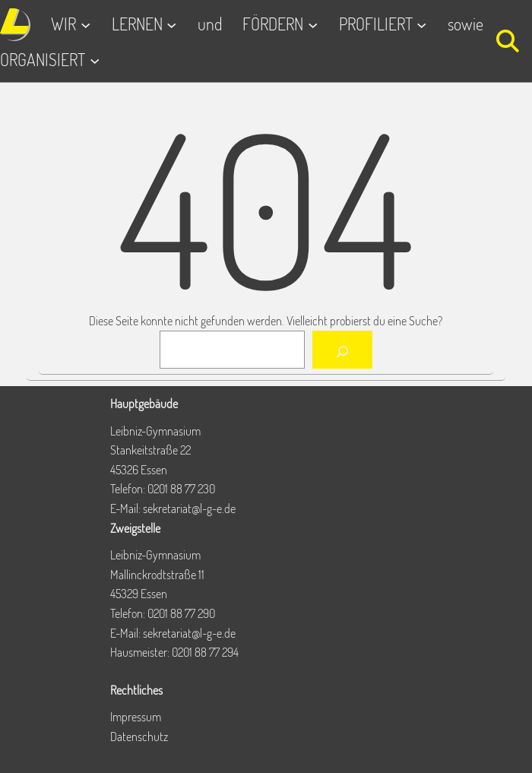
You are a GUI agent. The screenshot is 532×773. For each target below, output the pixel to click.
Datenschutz (139, 737)
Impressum (136, 717)
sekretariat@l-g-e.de (189, 508)
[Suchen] (342, 350)
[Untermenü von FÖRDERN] (313, 25)
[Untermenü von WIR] (85, 25)
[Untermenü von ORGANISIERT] (95, 60)
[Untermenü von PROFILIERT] (421, 25)
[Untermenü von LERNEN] (171, 25)
